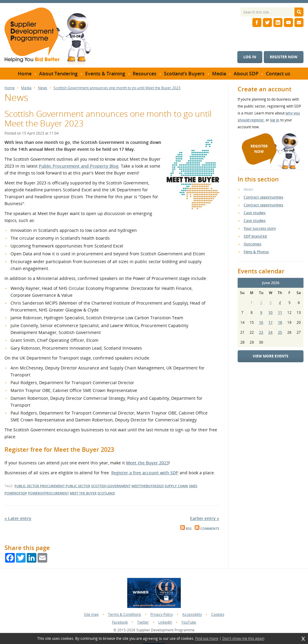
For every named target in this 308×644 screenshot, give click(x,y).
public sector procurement (40, 486)
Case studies (255, 213)
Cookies (218, 614)
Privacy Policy (162, 614)
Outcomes (253, 244)
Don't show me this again (243, 639)
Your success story (260, 228)
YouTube (189, 622)
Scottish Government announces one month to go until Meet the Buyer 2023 (117, 88)
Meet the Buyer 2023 (147, 463)
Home (10, 88)
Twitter (143, 622)
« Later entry (18, 518)
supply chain (176, 486)
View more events (271, 356)
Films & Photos (256, 252)
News (43, 88)
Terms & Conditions (125, 614)
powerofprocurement (48, 493)
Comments (207, 529)
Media (26, 88)
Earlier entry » (205, 518)
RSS (186, 529)
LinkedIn (165, 622)
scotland (106, 493)
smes (193, 486)
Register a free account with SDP (145, 473)
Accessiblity (192, 614)
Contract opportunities (263, 197)
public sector (78, 486)
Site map (91, 614)
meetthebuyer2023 (148, 486)
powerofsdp (16, 493)
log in (275, 120)
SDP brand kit (255, 236)
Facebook (120, 622)
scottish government (111, 486)
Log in (250, 57)
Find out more (207, 639)
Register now (284, 57)
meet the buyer (83, 493)
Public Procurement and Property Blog (79, 166)
